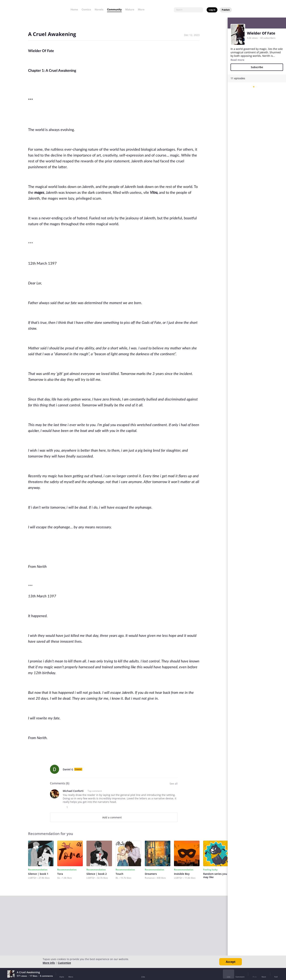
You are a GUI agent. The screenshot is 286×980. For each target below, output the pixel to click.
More (142, 9)
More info (49, 963)
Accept (231, 962)
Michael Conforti (73, 791)
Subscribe (257, 67)
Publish (226, 10)
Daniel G (68, 769)
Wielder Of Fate (261, 33)
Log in (212, 10)
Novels (99, 9)
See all (174, 784)
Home (74, 9)
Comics (86, 9)
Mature (130, 9)
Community (114, 9)
